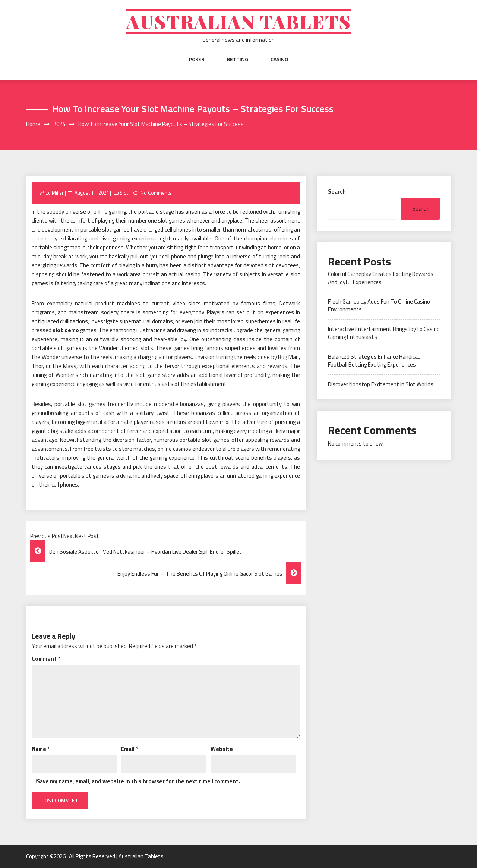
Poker (197, 59)
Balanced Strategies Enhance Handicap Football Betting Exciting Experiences (374, 361)
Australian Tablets (239, 21)
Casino (279, 59)
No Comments (156, 193)
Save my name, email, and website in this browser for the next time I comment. (138, 781)
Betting (238, 59)
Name (41, 749)
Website (222, 749)
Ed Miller (55, 193)
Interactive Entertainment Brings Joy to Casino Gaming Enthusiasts (384, 333)
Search (337, 191)
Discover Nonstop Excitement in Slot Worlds (381, 384)
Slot (124, 193)
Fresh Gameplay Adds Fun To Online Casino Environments (379, 305)
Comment (46, 659)
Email (129, 749)
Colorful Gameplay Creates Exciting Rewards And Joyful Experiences (381, 278)
